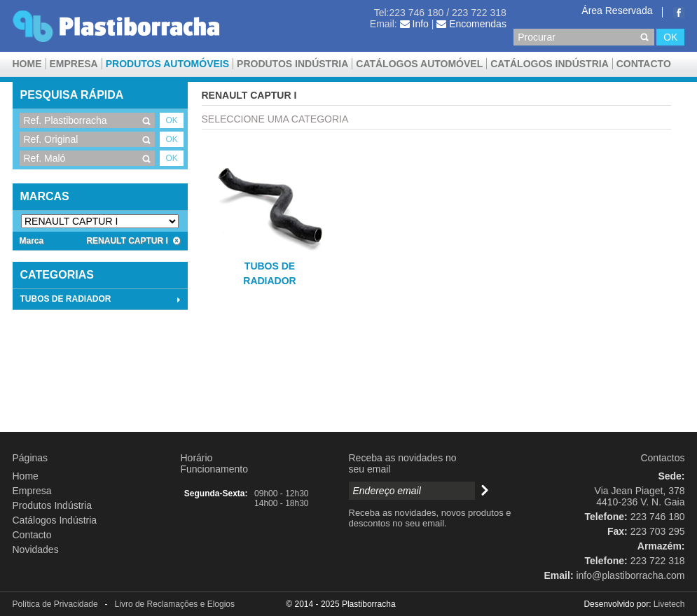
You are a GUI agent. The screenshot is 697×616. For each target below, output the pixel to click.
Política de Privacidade (55, 604)
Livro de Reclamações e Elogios (175, 604)
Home (27, 64)
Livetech (669, 604)
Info (414, 24)
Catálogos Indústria (550, 64)
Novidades (36, 549)
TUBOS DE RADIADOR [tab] (102, 300)
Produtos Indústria (292, 64)
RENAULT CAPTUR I (133, 241)
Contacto (644, 64)
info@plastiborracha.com (630, 575)
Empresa (74, 64)
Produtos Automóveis (167, 64)
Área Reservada (617, 10)
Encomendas (471, 24)
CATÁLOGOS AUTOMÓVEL (419, 64)
